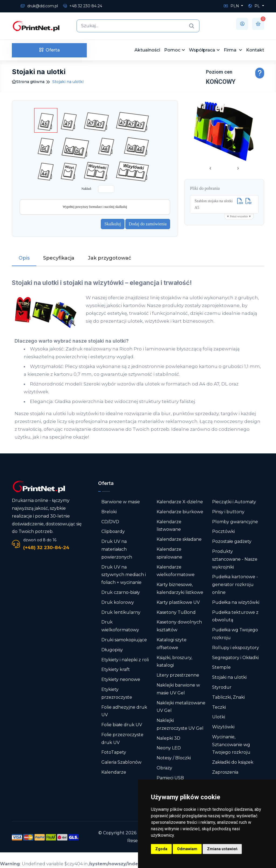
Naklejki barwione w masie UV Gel (178, 689)
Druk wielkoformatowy (120, 626)
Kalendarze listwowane (169, 526)
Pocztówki (223, 531)
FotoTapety (114, 752)
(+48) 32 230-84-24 (46, 547)
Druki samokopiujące (124, 640)
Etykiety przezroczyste (117, 693)
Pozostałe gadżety (232, 541)
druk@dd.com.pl (39, 6)
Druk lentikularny (121, 612)
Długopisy (112, 650)
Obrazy (164, 768)
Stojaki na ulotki (229, 677)
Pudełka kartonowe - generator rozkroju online (235, 585)
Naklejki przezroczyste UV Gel (180, 724)
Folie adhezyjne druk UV (124, 711)
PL (255, 6)
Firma (231, 50)
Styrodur (222, 687)
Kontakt (255, 50)
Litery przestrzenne (178, 675)
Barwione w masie (121, 502)
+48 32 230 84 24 (83, 6)
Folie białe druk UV (122, 725)
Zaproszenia (225, 772)
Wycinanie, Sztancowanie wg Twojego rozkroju (231, 745)
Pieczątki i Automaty (234, 502)
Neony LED (169, 748)
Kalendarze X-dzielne (180, 502)
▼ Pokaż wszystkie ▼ (239, 216)
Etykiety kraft (116, 669)
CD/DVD (110, 522)
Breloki (109, 512)
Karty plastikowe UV (178, 602)
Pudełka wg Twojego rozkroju (235, 634)
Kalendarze (114, 772)
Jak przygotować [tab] (109, 258)
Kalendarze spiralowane (169, 553)
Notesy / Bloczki (174, 758)
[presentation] (211, 169)
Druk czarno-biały (121, 592)
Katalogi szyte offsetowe (172, 644)
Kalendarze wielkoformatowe (176, 571)
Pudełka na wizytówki (236, 602)
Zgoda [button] (161, 849)
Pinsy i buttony (228, 512)
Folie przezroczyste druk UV (122, 739)
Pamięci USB (170, 778)
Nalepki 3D (168, 738)
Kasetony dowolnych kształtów (179, 626)
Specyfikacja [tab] (59, 258)
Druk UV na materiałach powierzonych (117, 549)
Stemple (221, 667)
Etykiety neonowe (121, 679)
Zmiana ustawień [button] (222, 849)
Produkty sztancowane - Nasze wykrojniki (235, 559)
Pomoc (172, 50)
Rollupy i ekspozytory (236, 648)
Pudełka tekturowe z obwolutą (235, 616)
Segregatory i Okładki (235, 658)
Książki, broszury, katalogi (174, 662)
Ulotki (219, 717)
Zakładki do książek (233, 762)
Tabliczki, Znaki (228, 697)
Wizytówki (223, 727)
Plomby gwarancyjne (235, 522)
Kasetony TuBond (176, 612)
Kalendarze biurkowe (180, 512)
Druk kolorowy (118, 602)
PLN (232, 6)
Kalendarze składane (179, 539)
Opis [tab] (24, 258)
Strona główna (28, 82)
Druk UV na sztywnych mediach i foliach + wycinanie (124, 575)
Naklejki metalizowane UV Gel (181, 707)
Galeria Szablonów (121, 762)
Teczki (219, 707)
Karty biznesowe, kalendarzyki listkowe (180, 588)
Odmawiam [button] (187, 849)
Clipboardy (113, 531)
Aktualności (147, 50)
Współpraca (202, 50)
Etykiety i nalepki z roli (125, 660)
